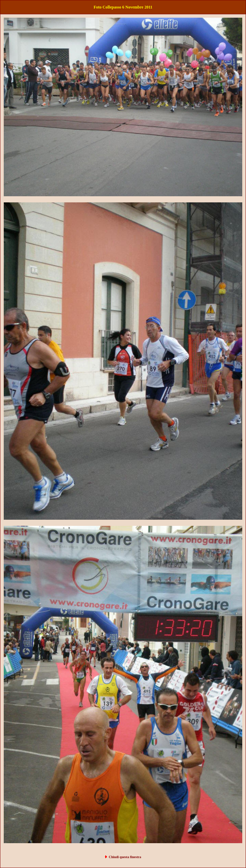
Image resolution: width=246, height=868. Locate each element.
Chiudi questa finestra (125, 857)
